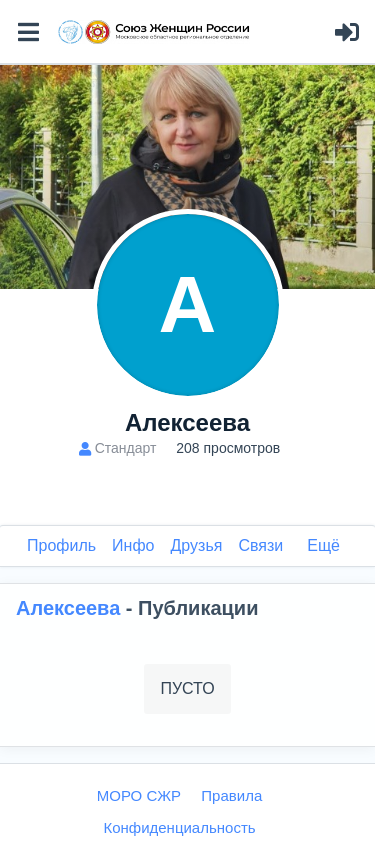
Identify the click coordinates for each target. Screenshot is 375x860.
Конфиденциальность (179, 827)
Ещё (323, 545)
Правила (231, 795)
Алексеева (71, 608)
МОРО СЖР (139, 795)
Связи (260, 545)
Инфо (133, 545)
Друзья (197, 545)
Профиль (61, 545)
